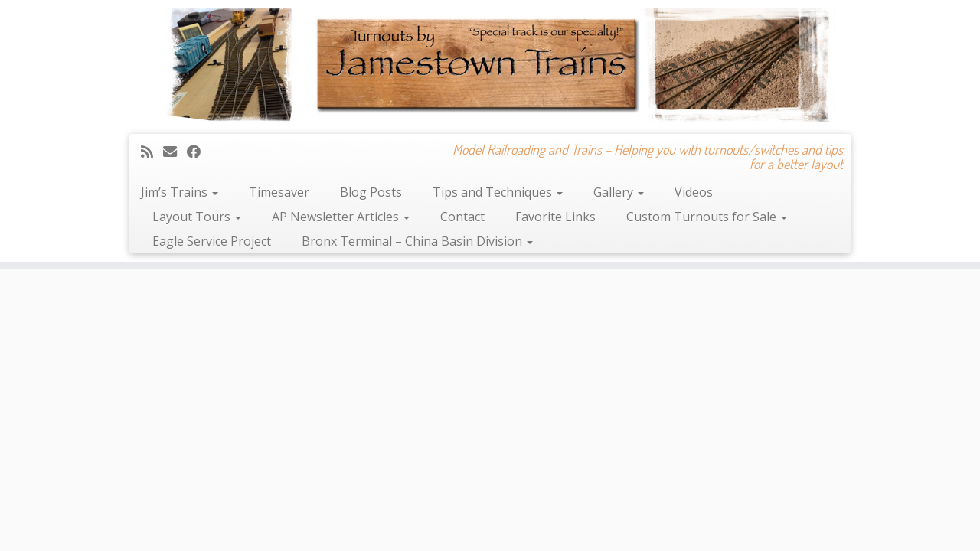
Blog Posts (371, 192)
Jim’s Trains (180, 192)
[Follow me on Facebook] (199, 152)
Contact (462, 217)
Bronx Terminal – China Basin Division (417, 241)
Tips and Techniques (498, 192)
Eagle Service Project (212, 241)
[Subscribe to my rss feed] (152, 152)
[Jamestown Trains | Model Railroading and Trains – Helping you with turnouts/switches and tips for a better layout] (490, 65)
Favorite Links (555, 217)
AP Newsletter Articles (341, 217)
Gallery (619, 192)
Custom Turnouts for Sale (707, 217)
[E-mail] (175, 152)
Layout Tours (197, 217)
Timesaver (279, 192)
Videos (694, 192)
